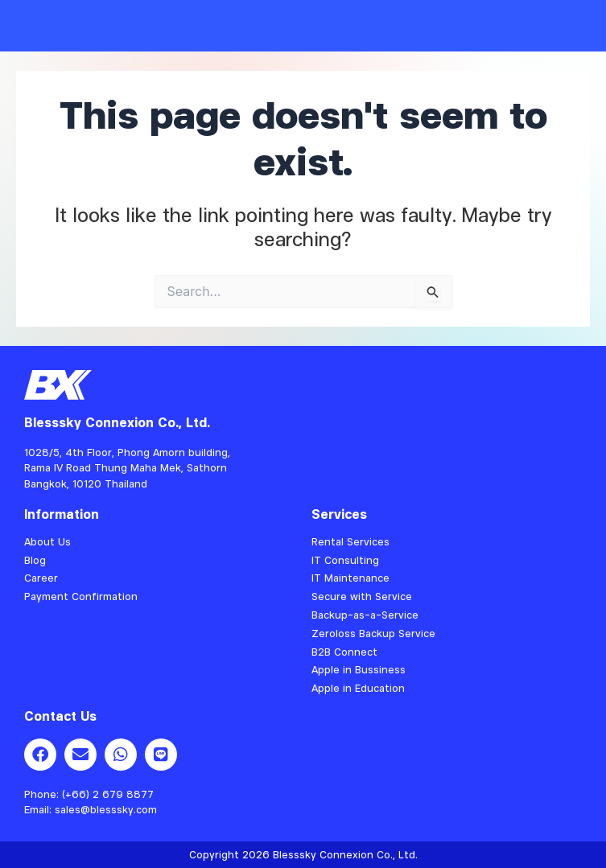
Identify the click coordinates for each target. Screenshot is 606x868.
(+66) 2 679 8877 (108, 794)
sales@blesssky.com (106, 809)
